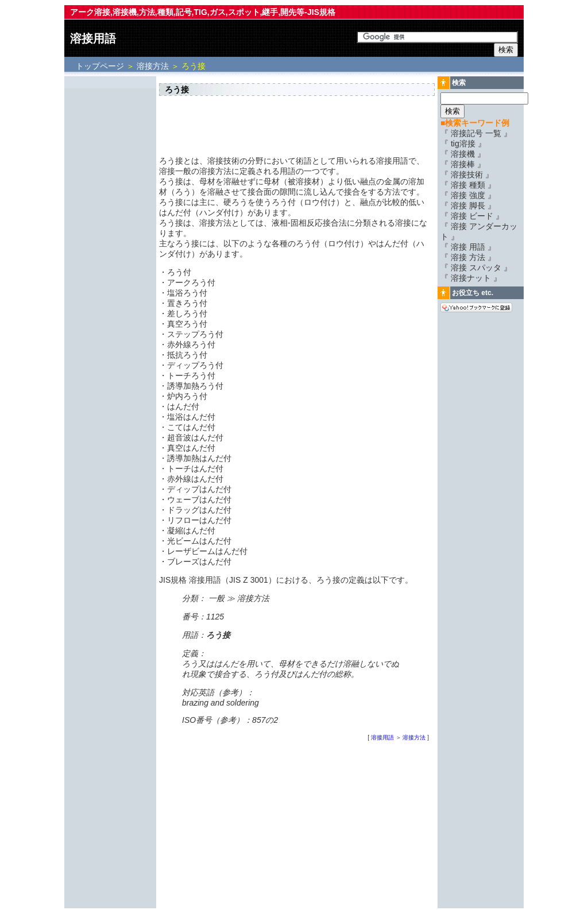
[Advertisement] (110, 251)
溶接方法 (153, 66)
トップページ (101, 66)
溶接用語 (93, 38)
